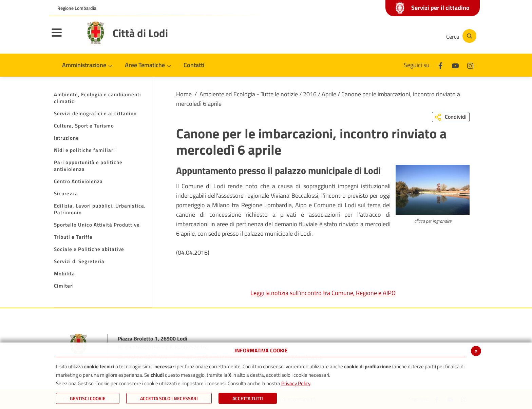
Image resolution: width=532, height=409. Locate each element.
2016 (310, 94)
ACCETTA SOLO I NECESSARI (169, 398)
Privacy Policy (296, 383)
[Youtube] (393, 36)
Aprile (329, 94)
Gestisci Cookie (88, 398)
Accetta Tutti (248, 398)
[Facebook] (373, 36)
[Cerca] (460, 36)
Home (184, 94)
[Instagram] (413, 36)
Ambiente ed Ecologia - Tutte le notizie (249, 94)
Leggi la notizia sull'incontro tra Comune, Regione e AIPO (323, 293)
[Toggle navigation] (65, 37)
